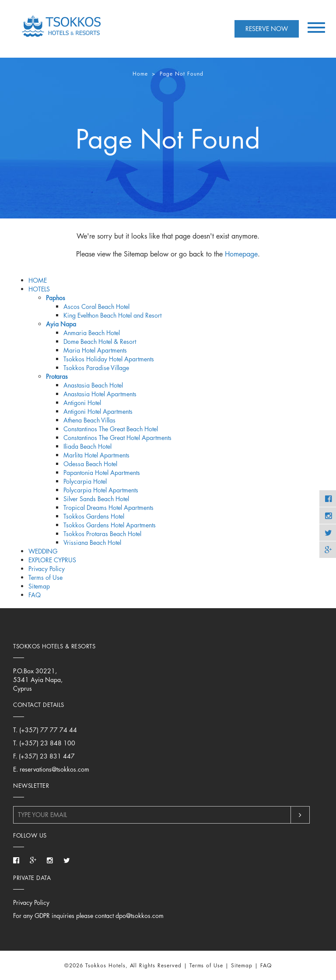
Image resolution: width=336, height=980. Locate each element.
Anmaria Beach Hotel (92, 333)
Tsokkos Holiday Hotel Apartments (109, 359)
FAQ (35, 595)
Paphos (56, 298)
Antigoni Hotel (82, 403)
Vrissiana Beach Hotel (92, 542)
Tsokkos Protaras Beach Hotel (102, 534)
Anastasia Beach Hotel (93, 385)
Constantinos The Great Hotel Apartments (117, 438)
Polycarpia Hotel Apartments (101, 490)
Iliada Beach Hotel (87, 446)
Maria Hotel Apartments (95, 350)
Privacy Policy (47, 569)
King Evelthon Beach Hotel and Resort (112, 315)
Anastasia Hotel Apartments (100, 394)
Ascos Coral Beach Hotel (96, 306)
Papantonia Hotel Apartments (102, 473)
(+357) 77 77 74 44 (48, 730)
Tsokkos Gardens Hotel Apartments (110, 525)
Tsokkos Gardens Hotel (94, 516)
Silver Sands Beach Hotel (96, 499)
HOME (38, 280)
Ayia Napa (61, 324)
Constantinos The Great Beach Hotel (111, 429)
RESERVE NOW (267, 29)
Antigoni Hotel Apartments (98, 411)
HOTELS (39, 289)
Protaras (57, 376)
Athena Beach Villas (89, 420)
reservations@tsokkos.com (54, 769)
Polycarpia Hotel (85, 481)
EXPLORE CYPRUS (52, 560)
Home (140, 74)
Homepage (241, 254)
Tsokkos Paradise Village (96, 368)
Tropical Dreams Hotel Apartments (108, 507)
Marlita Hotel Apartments (96, 455)
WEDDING (43, 551)
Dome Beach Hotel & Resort (100, 341)
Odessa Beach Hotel (90, 464)
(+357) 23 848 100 (47, 743)
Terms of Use (45, 577)
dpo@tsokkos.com (140, 916)
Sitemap (39, 586)
